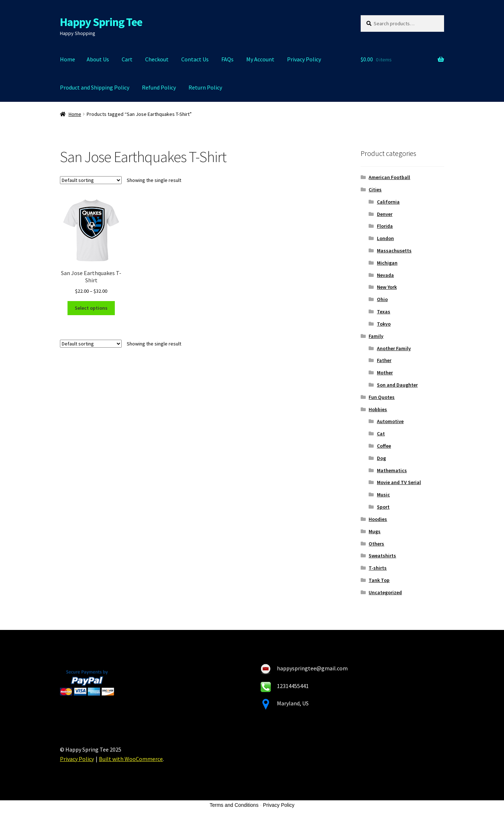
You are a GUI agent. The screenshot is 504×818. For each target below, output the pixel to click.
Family (376, 336)
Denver (385, 214)
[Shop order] (91, 180)
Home (68, 59)
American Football (389, 177)
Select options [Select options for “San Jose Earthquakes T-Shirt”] (91, 308)
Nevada (385, 275)
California (388, 202)
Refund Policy (159, 87)
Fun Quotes (382, 397)
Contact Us (195, 59)
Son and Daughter (397, 385)
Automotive (390, 421)
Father (384, 360)
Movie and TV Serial (399, 482)
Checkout (157, 59)
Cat (381, 434)
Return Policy (205, 87)
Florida (385, 226)
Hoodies (378, 519)
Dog (381, 458)
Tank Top (379, 580)
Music (383, 495)
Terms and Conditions (234, 805)
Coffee (384, 446)
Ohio (382, 299)
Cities (375, 190)
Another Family (394, 348)
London (385, 238)
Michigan (387, 263)
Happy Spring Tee (101, 22)
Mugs (375, 531)
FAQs (227, 59)
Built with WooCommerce (131, 759)
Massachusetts (394, 251)
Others (376, 544)
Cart (127, 59)
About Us (98, 59)
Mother (385, 373)
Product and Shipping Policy (95, 87)
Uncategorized (385, 592)
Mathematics (392, 470)
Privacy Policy (304, 59)
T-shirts (378, 568)
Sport (383, 507)
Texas (384, 312)
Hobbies (378, 409)
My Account (260, 59)
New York (387, 287)
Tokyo (384, 324)
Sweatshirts (382, 556)
